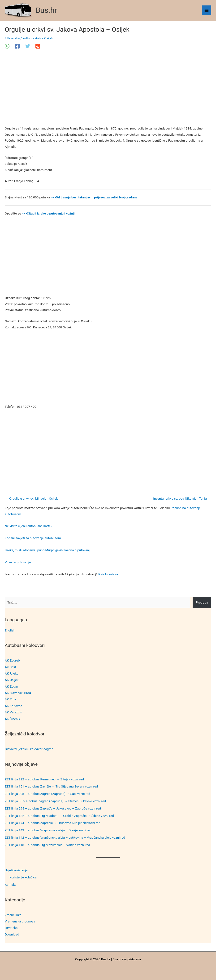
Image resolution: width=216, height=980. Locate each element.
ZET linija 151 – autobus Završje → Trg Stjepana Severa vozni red (51, 786)
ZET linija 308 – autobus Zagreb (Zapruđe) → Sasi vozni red (48, 794)
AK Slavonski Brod (18, 693)
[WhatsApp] (7, 46)
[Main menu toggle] (207, 10)
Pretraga (202, 602)
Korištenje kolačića (23, 877)
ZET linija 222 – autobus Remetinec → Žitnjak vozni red (44, 779)
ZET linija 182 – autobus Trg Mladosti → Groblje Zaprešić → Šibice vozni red (59, 816)
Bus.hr (46, 10)
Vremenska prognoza (20, 921)
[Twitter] (28, 46)
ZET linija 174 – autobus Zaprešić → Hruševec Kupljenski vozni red (53, 823)
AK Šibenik (12, 719)
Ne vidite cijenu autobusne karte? (28, 526)
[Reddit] (38, 46)
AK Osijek (12, 680)
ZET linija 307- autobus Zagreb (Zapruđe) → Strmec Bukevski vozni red (55, 801)
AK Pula (10, 699)
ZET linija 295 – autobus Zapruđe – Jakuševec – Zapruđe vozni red (53, 808)
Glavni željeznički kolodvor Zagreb (29, 749)
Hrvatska (11, 928)
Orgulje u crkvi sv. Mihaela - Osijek (31, 498)
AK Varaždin (13, 712)
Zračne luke (13, 915)
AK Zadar (11, 686)
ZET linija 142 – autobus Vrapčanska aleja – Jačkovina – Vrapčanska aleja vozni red (65, 837)
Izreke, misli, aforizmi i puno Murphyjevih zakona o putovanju (48, 550)
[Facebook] (17, 46)
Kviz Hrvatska (108, 574)
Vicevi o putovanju (18, 562)
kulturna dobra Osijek (38, 38)
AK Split (10, 667)
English (10, 630)
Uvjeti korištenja (16, 870)
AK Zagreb (12, 660)
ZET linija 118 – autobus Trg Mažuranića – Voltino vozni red (47, 845)
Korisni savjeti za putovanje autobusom (33, 538)
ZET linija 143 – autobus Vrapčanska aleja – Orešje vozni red (48, 830)
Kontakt (10, 885)
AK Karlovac (13, 706)
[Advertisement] (108, 90)
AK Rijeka (12, 673)
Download (12, 934)
